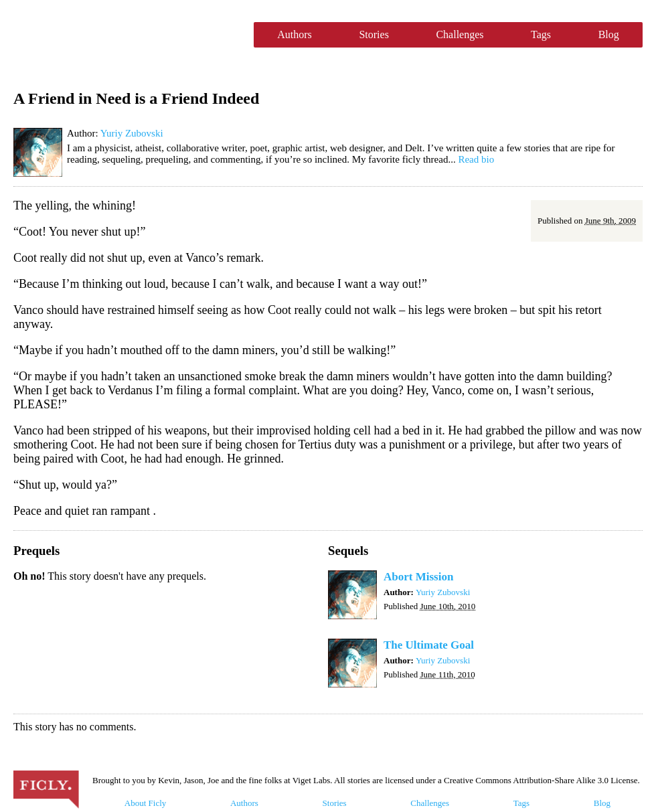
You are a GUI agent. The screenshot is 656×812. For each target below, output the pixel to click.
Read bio (476, 159)
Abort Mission (418, 577)
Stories (374, 34)
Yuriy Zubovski (132, 133)
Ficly (127, 35)
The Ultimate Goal (429, 645)
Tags (541, 34)
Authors (295, 34)
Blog (609, 34)
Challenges (460, 34)
